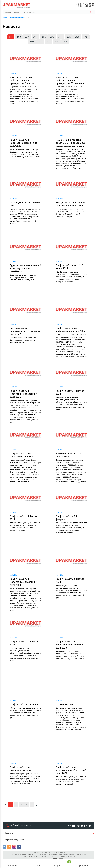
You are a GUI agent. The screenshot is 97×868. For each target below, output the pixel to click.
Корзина (59, 864)
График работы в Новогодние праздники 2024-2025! (23, 394)
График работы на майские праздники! (22, 455)
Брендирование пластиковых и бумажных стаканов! (25, 331)
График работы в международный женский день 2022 (71, 770)
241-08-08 (85, 4)
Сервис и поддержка (15, 840)
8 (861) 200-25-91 (21, 825)
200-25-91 (86, 6)
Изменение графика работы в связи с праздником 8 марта (22, 80)
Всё (11, 37)
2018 (60, 37)
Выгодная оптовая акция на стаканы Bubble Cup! (70, 204)
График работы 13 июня (24, 704)
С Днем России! (65, 704)
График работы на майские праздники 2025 (70, 329)
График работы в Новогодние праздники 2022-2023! (69, 645)
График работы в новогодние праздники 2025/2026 (23, 143)
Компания (10, 833)
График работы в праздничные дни (20, 769)
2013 (19, 37)
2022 (32, 42)
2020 (77, 37)
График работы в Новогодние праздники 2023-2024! (23, 582)
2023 (40, 42)
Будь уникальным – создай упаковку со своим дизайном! (25, 268)
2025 (57, 42)
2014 (27, 37)
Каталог (35, 864)
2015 (35, 37)
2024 (48, 42)
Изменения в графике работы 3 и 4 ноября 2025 (71, 141)
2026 (65, 42)
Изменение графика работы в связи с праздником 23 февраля (70, 80)
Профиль (83, 864)
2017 (52, 37)
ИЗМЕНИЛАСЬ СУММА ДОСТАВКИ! (68, 455)
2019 (69, 37)
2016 (44, 37)
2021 (86, 37)
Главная (12, 864)
